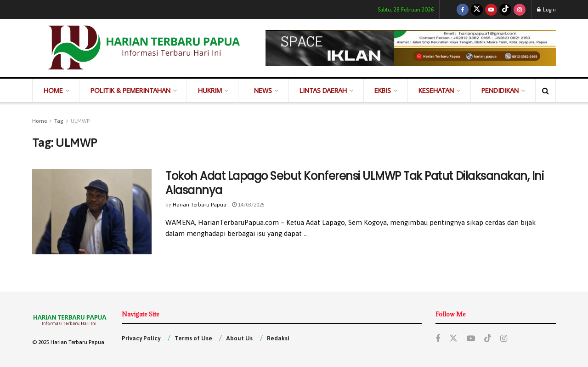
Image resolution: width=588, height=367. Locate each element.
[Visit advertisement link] (411, 48)
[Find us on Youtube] (491, 9)
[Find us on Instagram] (520, 9)
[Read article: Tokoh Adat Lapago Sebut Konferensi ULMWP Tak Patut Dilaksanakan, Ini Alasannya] (92, 212)
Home (40, 121)
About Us (239, 338)
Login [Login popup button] (546, 9)
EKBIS (383, 90)
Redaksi (278, 338)
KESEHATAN (436, 90)
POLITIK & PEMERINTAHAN (130, 90)
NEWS (263, 90)
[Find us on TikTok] (505, 9)
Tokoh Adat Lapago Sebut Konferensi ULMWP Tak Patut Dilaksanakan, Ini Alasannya (354, 183)
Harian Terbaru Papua (200, 205)
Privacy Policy (141, 338)
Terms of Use (193, 338)
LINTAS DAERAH (323, 90)
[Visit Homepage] (142, 48)
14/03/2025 (248, 205)
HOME (53, 90)
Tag (59, 121)
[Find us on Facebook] (463, 9)
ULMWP (80, 121)
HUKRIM (210, 90)
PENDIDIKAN (500, 90)
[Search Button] (546, 91)
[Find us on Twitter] (477, 9)
